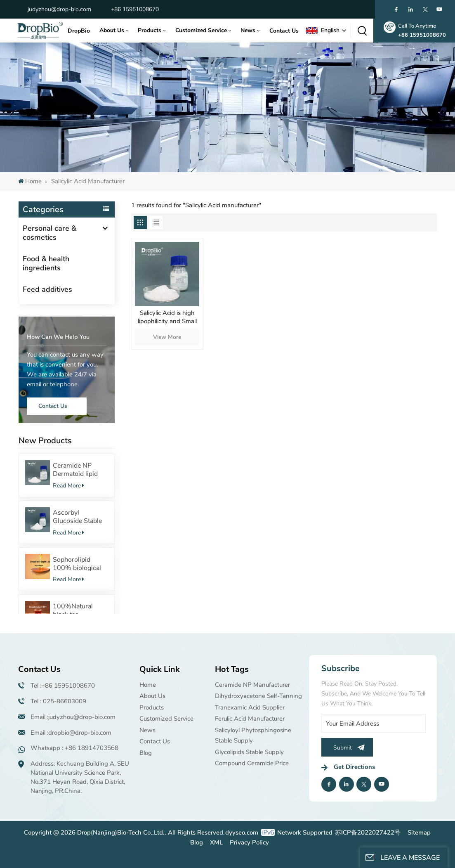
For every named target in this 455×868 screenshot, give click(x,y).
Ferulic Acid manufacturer (250, 719)
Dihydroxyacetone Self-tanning (258, 696)
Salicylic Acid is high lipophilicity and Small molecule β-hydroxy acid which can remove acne (167, 318)
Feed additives (47, 289)
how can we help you (58, 337)
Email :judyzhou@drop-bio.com (73, 717)
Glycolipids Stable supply (249, 752)
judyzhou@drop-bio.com (59, 9)
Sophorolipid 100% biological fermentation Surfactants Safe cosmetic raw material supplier (77, 564)
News (248, 30)
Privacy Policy (249, 842)
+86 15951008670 (135, 9)
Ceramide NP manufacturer (252, 685)
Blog (146, 753)
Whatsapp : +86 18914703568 (74, 748)
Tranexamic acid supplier (250, 707)
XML (216, 842)
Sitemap (419, 833)
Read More (68, 486)
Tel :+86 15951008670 (63, 686)
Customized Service (201, 30)
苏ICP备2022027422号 (368, 833)
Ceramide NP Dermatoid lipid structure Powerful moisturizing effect (80, 470)
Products (150, 30)
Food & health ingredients (46, 263)
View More (167, 337)
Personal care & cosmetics (50, 233)
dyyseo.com (242, 833)
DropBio (79, 31)
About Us (112, 30)
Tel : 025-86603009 (58, 701)
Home (30, 181)
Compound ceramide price (252, 763)
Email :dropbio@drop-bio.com (71, 733)
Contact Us (284, 31)
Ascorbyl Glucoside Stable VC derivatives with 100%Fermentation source (80, 517)
